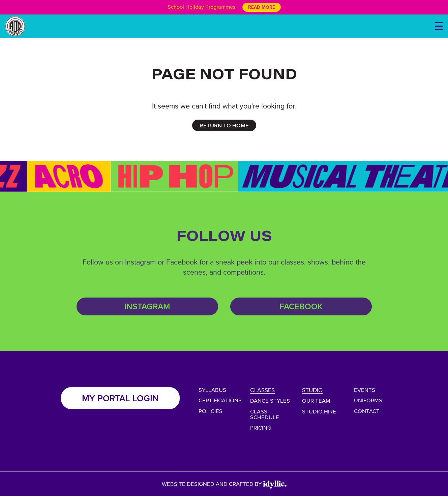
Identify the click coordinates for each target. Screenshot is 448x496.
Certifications (220, 400)
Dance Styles (270, 400)
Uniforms (368, 400)
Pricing (261, 427)
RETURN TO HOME (224, 125)
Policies (211, 411)
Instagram (147, 306)
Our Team (316, 400)
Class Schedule (265, 414)
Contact (367, 411)
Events (365, 390)
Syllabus (212, 390)
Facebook (301, 306)
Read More (262, 7)
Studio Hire (319, 411)
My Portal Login (120, 398)
